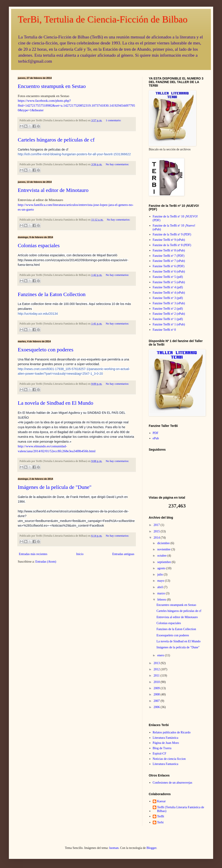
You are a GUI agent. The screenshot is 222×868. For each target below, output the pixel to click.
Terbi (160, 822)
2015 (157, 531)
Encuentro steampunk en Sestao (52, 86)
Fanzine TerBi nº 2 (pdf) (168, 309)
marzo (161, 593)
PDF (156, 433)
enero (161, 655)
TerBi (161, 816)
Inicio (80, 554)
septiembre (164, 562)
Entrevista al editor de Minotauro (53, 190)
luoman (114, 848)
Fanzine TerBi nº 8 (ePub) (169, 250)
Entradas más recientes (33, 554)
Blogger (151, 848)
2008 (157, 694)
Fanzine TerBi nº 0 (164, 330)
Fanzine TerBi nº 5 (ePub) (169, 282)
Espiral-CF (160, 754)
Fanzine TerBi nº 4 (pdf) (168, 287)
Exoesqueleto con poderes (46, 350)
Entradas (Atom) (46, 562)
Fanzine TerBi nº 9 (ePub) (169, 240)
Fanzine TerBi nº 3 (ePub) (169, 303)
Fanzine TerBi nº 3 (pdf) (168, 298)
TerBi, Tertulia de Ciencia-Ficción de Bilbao (103, 19)
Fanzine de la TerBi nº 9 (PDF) (172, 234)
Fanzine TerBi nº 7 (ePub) (169, 261)
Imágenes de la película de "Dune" (55, 487)
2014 (157, 538)
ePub (156, 438)
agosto (162, 568)
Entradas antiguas (123, 554)
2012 (157, 669)
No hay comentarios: (117, 164)
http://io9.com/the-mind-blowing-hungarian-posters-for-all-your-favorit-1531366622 (74, 154)
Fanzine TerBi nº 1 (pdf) (168, 319)
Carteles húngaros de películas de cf (56, 140)
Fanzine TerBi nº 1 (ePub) (169, 324)
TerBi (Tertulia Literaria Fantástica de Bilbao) (181, 809)
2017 (157, 525)
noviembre (164, 549)
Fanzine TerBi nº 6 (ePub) (169, 272)
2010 (157, 682)
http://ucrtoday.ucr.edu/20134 (38, 314)
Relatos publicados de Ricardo (172, 732)
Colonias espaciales (39, 245)
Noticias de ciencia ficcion (169, 759)
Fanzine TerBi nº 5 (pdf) (168, 277)
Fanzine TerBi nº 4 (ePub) (169, 293)
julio (160, 574)
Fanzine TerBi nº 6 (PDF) (169, 266)
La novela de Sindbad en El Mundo (55, 403)
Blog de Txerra (162, 748)
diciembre (164, 543)
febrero (162, 600)
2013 (157, 663)
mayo (161, 581)
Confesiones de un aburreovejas (172, 783)
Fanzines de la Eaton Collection (52, 294)
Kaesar (162, 801)
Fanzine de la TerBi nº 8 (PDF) (172, 245)
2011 (157, 676)
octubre (162, 556)
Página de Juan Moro (166, 743)
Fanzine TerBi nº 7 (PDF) (169, 256)
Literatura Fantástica (166, 738)
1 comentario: (113, 120)
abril (160, 587)
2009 (157, 688)
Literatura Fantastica (166, 764)
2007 (157, 701)
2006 (157, 707)
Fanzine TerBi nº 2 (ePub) (169, 314)
